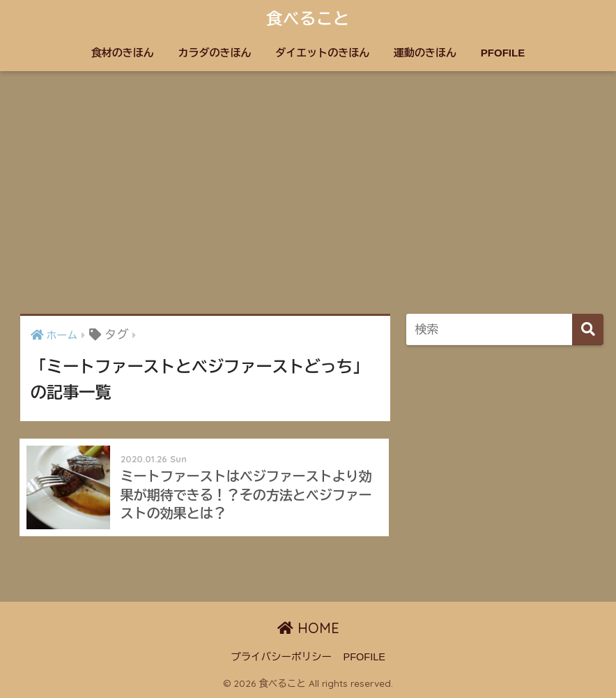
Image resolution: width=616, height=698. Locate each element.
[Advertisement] (308, 192)
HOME (308, 628)
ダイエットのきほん (322, 53)
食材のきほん (123, 53)
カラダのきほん (215, 53)
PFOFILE (503, 53)
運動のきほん (425, 53)
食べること (308, 18)
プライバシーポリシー (281, 657)
